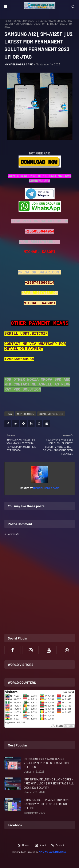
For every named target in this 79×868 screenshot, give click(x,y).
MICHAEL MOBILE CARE (19, 64)
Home (8, 21)
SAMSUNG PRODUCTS (25, 21)
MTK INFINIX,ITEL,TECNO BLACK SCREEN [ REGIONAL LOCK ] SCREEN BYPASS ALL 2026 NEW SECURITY (49, 783)
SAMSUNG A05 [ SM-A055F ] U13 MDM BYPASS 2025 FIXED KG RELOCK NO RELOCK (46, 804)
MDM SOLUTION (26, 414)
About (40, 845)
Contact (58, 845)
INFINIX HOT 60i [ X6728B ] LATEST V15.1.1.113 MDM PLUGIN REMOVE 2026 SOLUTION (47, 763)
